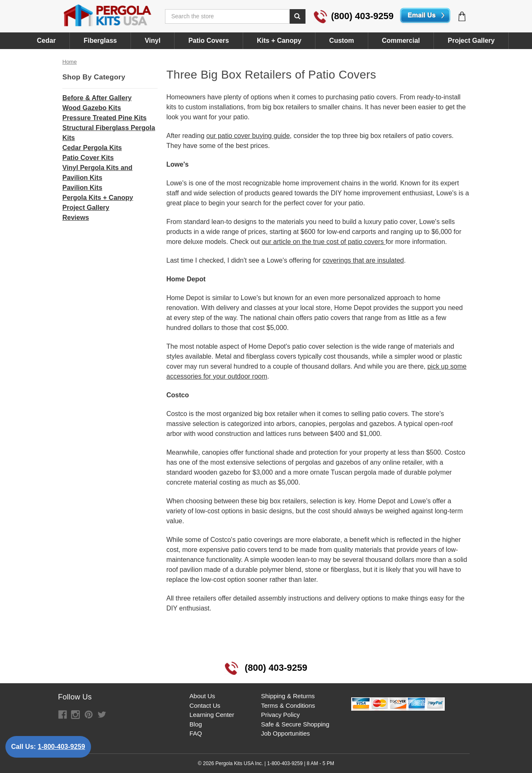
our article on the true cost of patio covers (324, 242)
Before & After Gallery (97, 98)
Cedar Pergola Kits (92, 148)
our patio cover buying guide (248, 136)
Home (70, 62)
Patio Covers (209, 41)
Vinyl (153, 41)
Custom (342, 41)
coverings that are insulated (363, 260)
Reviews (76, 218)
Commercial (401, 41)
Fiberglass (100, 41)
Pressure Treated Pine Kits (105, 118)
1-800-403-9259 (62, 747)
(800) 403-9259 (354, 16)
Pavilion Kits (82, 188)
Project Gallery (471, 41)
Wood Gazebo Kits (92, 108)
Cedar (46, 41)
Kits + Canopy (279, 41)
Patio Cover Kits (88, 158)
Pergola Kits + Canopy (98, 198)
